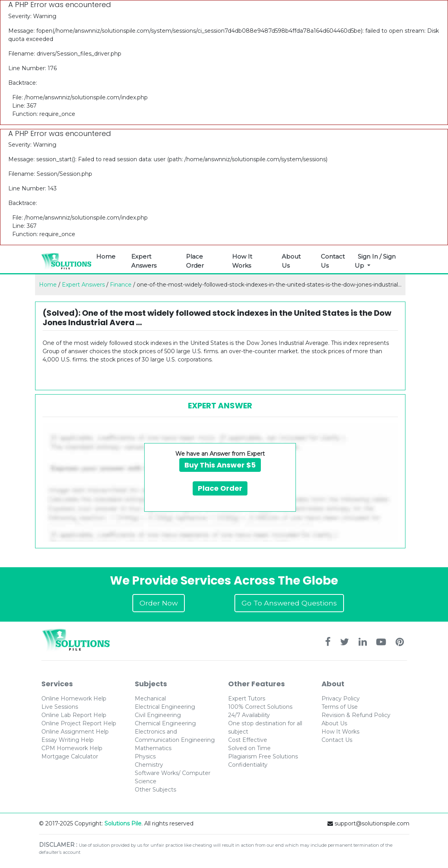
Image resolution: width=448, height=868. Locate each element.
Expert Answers (144, 261)
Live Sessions (60, 707)
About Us (291, 261)
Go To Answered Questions (289, 603)
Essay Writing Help (68, 740)
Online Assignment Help (75, 732)
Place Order (195, 261)
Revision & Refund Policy (356, 715)
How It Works (242, 261)
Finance (121, 285)
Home (106, 256)
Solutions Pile (123, 823)
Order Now (159, 603)
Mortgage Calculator (70, 756)
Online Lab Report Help (74, 715)
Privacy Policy (341, 698)
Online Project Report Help (79, 723)
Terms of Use (340, 707)
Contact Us (333, 261)
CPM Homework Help (72, 748)
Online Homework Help (74, 698)
